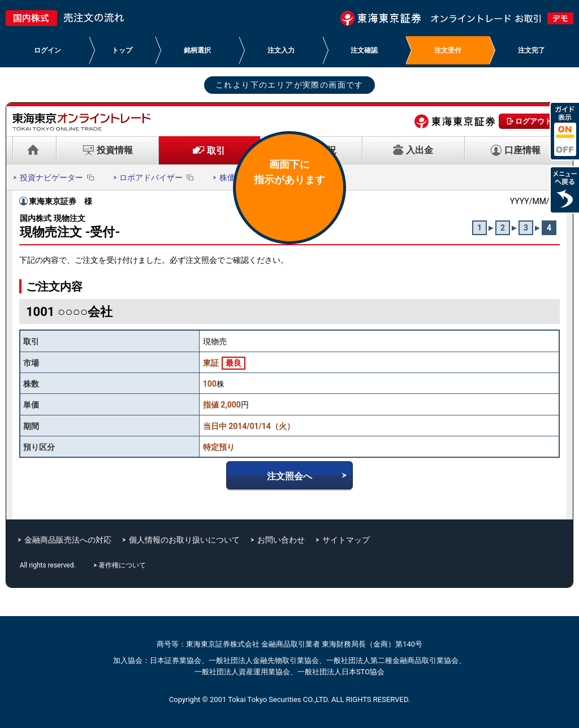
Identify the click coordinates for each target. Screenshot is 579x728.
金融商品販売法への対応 (68, 540)
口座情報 (522, 150)
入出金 (420, 150)
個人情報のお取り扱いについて (184, 540)
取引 (216, 151)
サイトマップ (346, 540)
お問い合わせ (281, 540)
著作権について (123, 565)
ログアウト (533, 121)
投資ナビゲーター (58, 177)
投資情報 (115, 150)
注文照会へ (289, 476)
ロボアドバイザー (157, 177)
